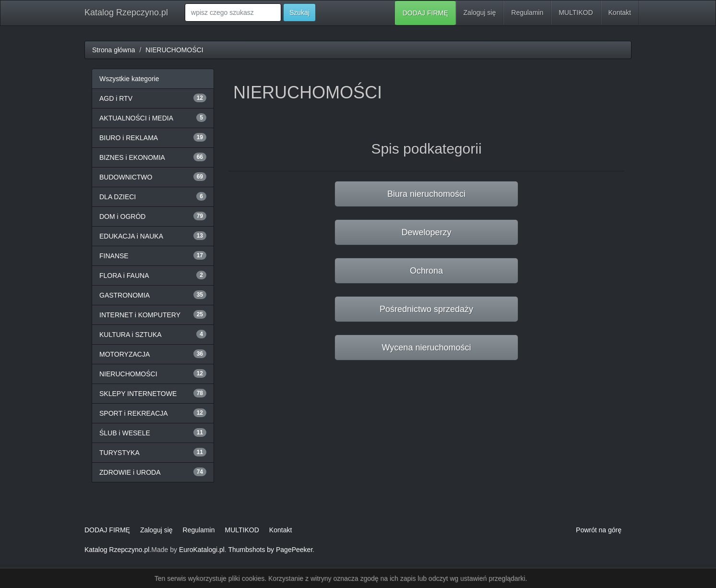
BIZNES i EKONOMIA (132, 157)
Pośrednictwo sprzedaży (426, 309)
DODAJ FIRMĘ (425, 13)
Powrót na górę (599, 530)
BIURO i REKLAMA (129, 138)
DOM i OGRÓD (122, 216)
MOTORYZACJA (125, 354)
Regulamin (527, 12)
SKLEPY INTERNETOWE (138, 394)
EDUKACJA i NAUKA (131, 236)
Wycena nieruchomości (427, 348)
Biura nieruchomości (426, 194)
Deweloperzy (426, 232)
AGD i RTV (116, 98)
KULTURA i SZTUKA (131, 335)
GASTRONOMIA (125, 295)
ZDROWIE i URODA (130, 472)
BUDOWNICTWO (126, 177)
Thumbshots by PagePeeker (270, 550)
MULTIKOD (576, 12)
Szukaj (299, 12)
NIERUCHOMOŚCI (174, 50)
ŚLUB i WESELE (125, 433)
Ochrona (426, 271)
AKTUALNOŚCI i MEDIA (136, 118)
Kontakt (620, 12)
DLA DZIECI (118, 197)
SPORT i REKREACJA (134, 413)
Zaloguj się (480, 12)
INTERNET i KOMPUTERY (140, 315)
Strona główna (114, 50)
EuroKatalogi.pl (202, 550)
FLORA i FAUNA (124, 276)
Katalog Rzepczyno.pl (126, 12)
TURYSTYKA (119, 453)
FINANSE (114, 256)
